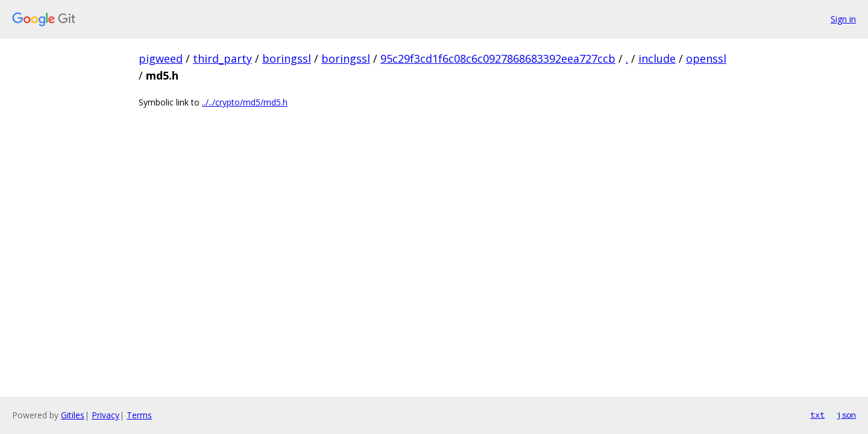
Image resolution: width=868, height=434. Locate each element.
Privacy (105, 415)
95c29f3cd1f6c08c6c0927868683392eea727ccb (498, 58)
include (657, 58)
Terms (139, 415)
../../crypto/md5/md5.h (245, 102)
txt (817, 415)
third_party (222, 58)
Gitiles (73, 415)
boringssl (287, 58)
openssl (706, 58)
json (846, 415)
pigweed (161, 58)
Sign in (843, 19)
